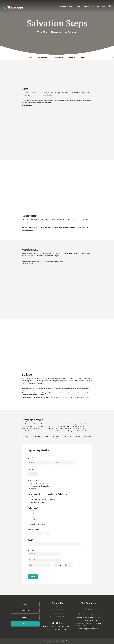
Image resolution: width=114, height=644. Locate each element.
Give (25, 624)
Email (30, 540)
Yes (32, 497)
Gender (31, 469)
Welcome (63, 6)
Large (32, 516)
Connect (78, 6)
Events (25, 617)
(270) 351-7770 (57, 614)
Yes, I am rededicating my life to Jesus (44, 500)
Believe (72, 57)
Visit (25, 604)
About (71, 6)
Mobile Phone (34, 530)
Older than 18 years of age (39, 483)
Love (30, 57)
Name (30, 458)
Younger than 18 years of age (41, 486)
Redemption (43, 57)
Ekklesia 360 (66, 641)
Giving (103, 6)
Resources (95, 6)
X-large (33, 519)
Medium (34, 513)
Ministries (86, 6)
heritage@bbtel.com (57, 616)
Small (33, 511)
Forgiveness (58, 57)
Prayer (84, 57)
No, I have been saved (38, 502)
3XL (32, 522)
